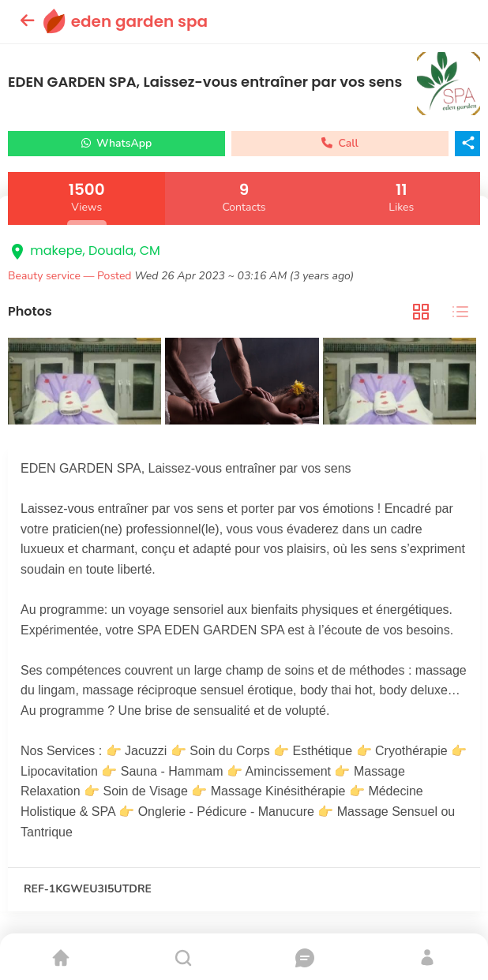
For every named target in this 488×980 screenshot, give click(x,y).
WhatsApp (117, 143)
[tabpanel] (244, 383)
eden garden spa (139, 21)
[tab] (421, 312)
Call (340, 143)
